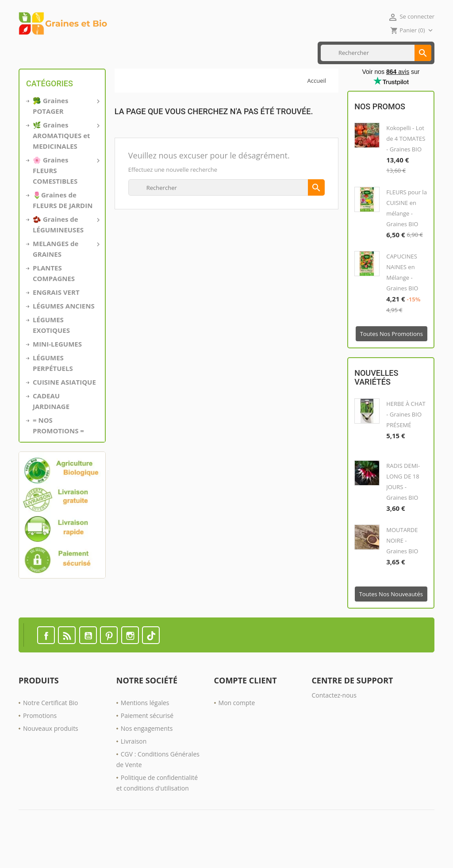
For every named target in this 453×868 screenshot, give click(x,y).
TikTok (151, 664)
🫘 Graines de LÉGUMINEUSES (65, 252)
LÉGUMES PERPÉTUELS (53, 391)
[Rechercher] (376, 81)
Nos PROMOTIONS (230, 53)
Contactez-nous (334, 723)
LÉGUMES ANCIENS (64, 334)
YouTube (88, 664)
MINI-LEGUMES (57, 372)
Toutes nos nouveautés (391, 622)
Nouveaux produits (51, 757)
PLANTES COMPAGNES (54, 301)
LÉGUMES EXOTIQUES (51, 353)
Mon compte (237, 731)
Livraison (134, 770)
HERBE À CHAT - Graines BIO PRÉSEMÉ (406, 443)
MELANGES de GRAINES (65, 277)
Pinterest (109, 664)
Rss (67, 664)
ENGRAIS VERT (178, 53)
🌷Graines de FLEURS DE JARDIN (63, 228)
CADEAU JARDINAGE (51, 429)
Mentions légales (145, 731)
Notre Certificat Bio (50, 731)
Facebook (46, 664)
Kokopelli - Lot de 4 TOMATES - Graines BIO (406, 167)
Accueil (32, 53)
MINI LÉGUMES (71, 53)
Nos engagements (147, 757)
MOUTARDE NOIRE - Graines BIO (402, 569)
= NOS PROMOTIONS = (58, 454)
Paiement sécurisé (147, 744)
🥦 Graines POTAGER (65, 134)
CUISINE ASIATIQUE (125, 53)
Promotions (40, 744)
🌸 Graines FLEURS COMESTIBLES (65, 198)
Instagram (130, 664)
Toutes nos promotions (392, 363)
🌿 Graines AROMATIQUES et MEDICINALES (65, 163)
